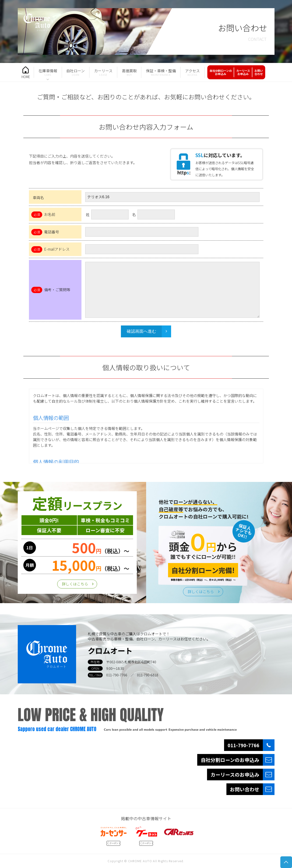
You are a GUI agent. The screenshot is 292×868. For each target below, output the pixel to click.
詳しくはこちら (75, 584)
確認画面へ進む (141, 331)
